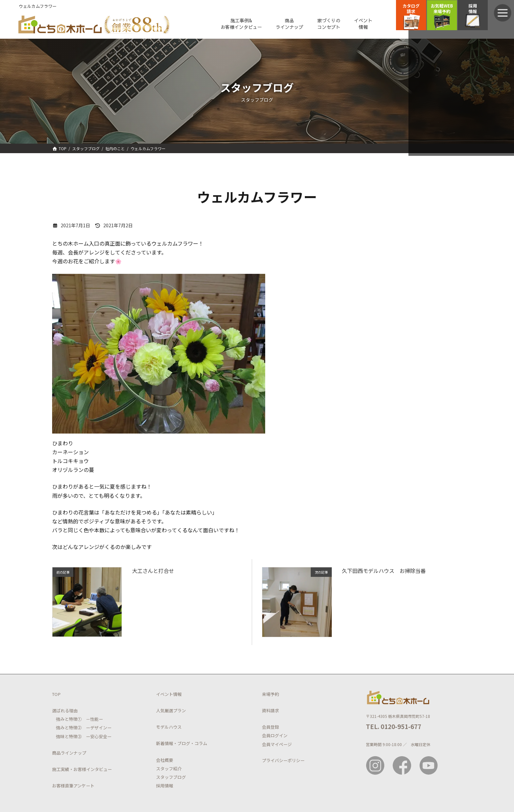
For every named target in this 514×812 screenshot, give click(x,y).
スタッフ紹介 (169, 770)
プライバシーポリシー (283, 762)
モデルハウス (169, 728)
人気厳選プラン (171, 711)
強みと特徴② (69, 729)
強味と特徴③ (69, 737)
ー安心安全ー (97, 737)
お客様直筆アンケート (73, 787)
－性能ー (92, 720)
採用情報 (165, 787)
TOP (56, 695)
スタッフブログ (171, 778)
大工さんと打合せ (153, 572)
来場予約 (270, 695)
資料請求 (270, 711)
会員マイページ (277, 745)
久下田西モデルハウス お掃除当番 (384, 572)
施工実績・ (63, 770)
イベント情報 (169, 695)
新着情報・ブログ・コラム (182, 745)
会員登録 (270, 728)
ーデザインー (97, 729)
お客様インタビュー (93, 770)
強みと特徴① (69, 720)
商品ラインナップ (69, 754)
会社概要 (165, 761)
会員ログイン (275, 737)
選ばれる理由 (65, 711)
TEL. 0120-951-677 (394, 727)
